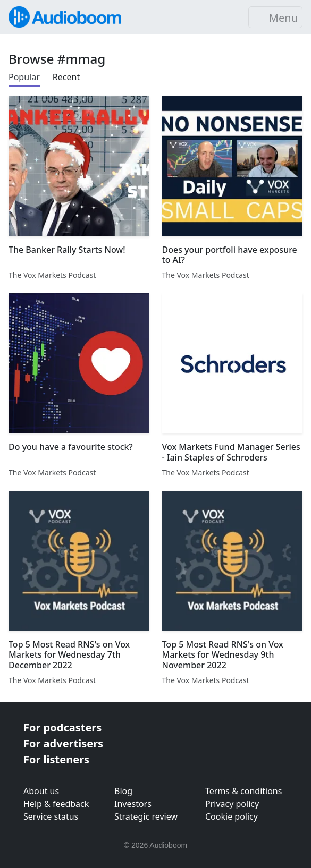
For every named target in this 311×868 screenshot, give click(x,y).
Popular (24, 77)
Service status (51, 816)
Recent (66, 77)
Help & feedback (56, 804)
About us (41, 791)
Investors (133, 804)
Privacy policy (232, 804)
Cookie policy (232, 816)
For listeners (56, 759)
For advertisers (63, 743)
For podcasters (62, 727)
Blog (123, 791)
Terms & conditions (243, 791)
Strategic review (146, 816)
